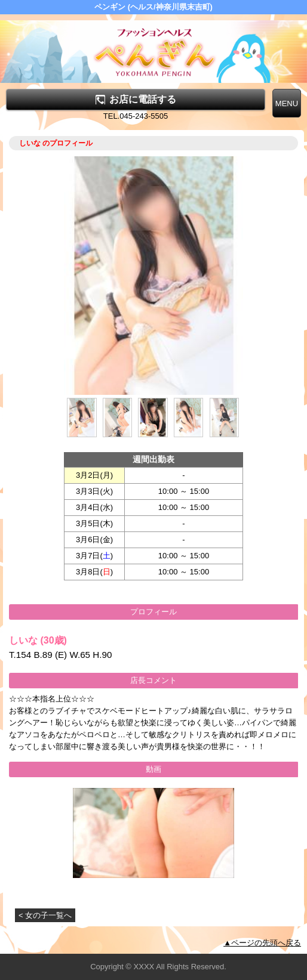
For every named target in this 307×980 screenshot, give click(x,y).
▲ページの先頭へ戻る (262, 943)
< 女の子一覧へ (45, 915)
